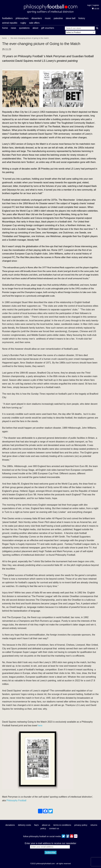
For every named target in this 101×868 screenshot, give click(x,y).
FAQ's (37, 825)
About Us (46, 825)
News (13, 28)
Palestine (58, 18)
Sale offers (34, 23)
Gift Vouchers (48, 28)
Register (96, 5)
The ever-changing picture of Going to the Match (30, 38)
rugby (23, 23)
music (48, 18)
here (40, 725)
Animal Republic (10, 23)
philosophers (22, 18)
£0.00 (95, 9)
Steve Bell (71, 18)
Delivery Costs (24, 825)
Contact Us (54, 828)
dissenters (37, 18)
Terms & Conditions (62, 825)
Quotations (24, 28)
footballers (7, 18)
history (82, 18)
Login (89, 5)
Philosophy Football (16, 800)
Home (5, 28)
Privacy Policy (81, 825)
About (35, 28)
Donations (10, 825)
